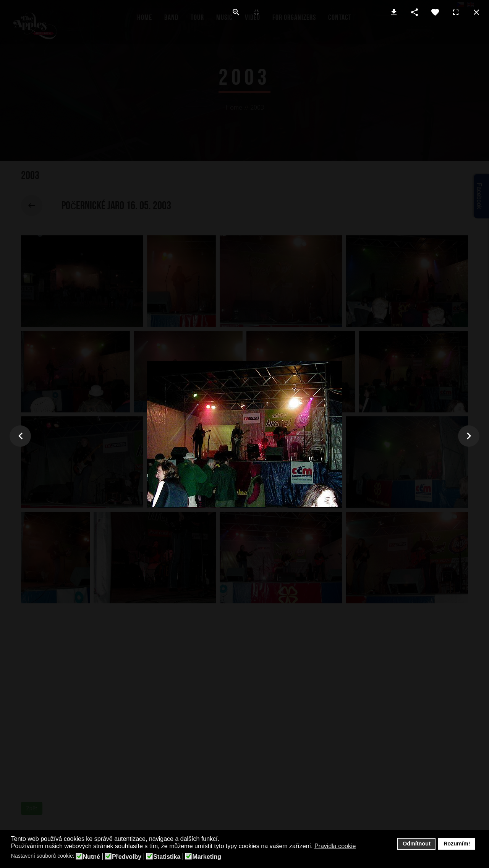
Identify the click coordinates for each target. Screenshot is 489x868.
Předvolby (127, 857)
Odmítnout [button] (417, 844)
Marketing (207, 857)
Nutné (91, 857)
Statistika (167, 857)
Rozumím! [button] (457, 844)
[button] (361, 847)
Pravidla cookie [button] (335, 846)
